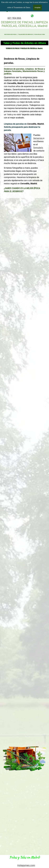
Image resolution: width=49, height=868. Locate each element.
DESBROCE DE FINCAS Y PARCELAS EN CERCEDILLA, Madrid (24, 48)
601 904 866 (14, 18)
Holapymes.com (26, 865)
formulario (35, 143)
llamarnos (35, 135)
